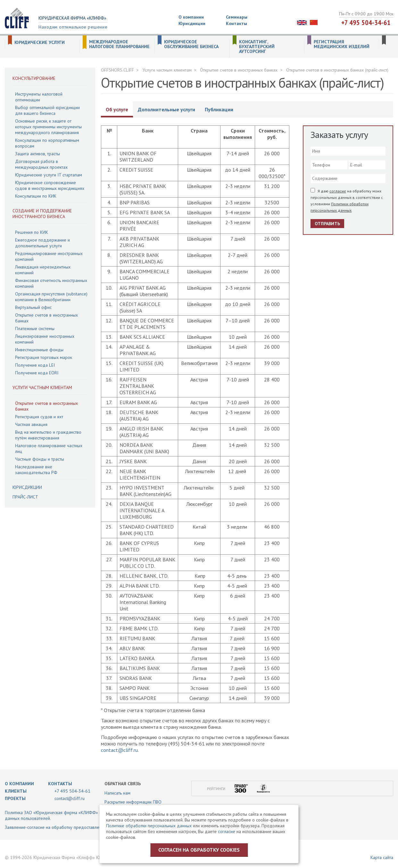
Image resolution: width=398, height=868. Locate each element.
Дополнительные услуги (166, 109)
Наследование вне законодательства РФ (36, 470)
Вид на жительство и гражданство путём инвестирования (48, 435)
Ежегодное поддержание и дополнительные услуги (42, 243)
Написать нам (117, 793)
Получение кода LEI (35, 365)
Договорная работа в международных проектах (41, 164)
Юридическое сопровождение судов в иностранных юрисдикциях (50, 185)
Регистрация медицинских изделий (342, 44)
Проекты (15, 798)
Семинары (237, 17)
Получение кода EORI (37, 373)
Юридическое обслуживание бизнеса (191, 44)
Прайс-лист (25, 497)
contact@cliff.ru (119, 750)
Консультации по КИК (36, 196)
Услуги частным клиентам (42, 387)
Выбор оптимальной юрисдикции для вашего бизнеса (47, 110)
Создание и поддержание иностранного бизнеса (42, 214)
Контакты (236, 23)
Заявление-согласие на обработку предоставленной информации (70, 827)
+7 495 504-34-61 (366, 22)
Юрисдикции (192, 23)
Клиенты (16, 791)
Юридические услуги (40, 43)
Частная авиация (31, 424)
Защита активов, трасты (37, 154)
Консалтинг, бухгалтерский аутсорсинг (257, 47)
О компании (191, 17)
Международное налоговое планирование (119, 44)
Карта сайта (382, 857)
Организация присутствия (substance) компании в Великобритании (51, 297)
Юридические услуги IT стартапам (49, 175)
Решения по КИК (32, 232)
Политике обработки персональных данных (149, 826)
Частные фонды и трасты (40, 459)
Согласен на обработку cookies (199, 850)
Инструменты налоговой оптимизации (39, 97)
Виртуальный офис (33, 307)
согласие (338, 191)
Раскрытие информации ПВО (133, 802)
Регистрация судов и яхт (39, 417)
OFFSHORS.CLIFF (117, 70)
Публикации (219, 109)
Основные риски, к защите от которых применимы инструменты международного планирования (48, 127)
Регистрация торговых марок (44, 357)
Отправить (327, 224)
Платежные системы (35, 328)
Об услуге (117, 109)
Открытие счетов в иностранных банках (239, 70)
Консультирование (34, 78)
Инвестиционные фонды (39, 350)
